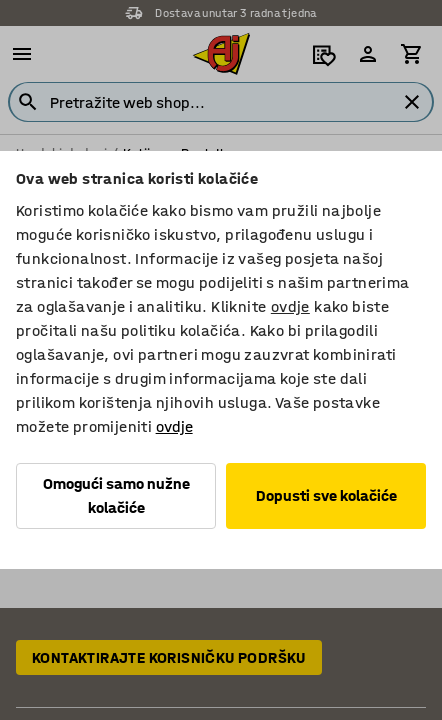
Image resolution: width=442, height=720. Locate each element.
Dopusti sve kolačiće (326, 495)
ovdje (290, 306)
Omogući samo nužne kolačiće (116, 495)
